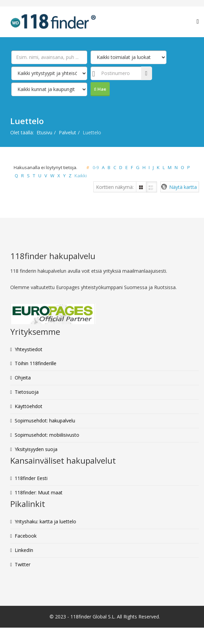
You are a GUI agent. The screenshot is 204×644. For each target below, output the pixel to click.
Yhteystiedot (29, 349)
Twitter (23, 564)
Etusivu (44, 132)
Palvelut (67, 132)
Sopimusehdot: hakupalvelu (45, 421)
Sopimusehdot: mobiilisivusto (47, 435)
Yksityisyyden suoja (36, 449)
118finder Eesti (31, 478)
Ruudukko (141, 187)
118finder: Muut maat (39, 492)
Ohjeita (23, 378)
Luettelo (151, 187)
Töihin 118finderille (36, 363)
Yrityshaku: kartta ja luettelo (45, 521)
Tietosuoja (27, 392)
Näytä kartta (183, 187)
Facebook (26, 536)
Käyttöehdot (29, 406)
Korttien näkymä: (115, 187)
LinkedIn (24, 550)
